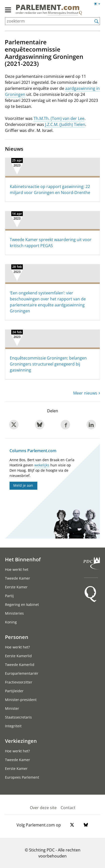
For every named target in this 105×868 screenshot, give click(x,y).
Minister (12, 708)
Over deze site (43, 808)
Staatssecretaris (18, 717)
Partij (9, 596)
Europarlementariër (22, 673)
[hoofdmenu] (8, 12)
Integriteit (13, 726)
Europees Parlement (22, 777)
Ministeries (14, 613)
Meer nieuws (85, 393)
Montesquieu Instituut (63, 13)
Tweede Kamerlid (20, 665)
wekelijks (42, 465)
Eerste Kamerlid (18, 656)
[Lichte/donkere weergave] (99, 5)
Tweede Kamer (18, 578)
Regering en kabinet (22, 604)
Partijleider (14, 691)
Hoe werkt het (17, 569)
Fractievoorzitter (19, 682)
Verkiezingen (21, 741)
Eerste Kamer (16, 587)
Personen (17, 637)
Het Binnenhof (23, 559)
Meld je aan (23, 485)
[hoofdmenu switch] (8, 12)
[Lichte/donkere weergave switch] (99, 4)
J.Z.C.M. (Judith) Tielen (65, 124)
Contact (68, 808)
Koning (11, 622)
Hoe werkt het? (17, 647)
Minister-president (21, 700)
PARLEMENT (48, 7)
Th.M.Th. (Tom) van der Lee (59, 118)
